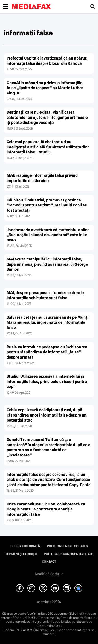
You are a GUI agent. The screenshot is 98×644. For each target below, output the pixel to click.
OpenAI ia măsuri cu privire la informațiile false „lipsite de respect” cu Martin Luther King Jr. (45, 88)
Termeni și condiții (21, 554)
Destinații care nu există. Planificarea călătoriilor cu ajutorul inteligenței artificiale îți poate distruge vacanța (47, 117)
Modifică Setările (49, 574)
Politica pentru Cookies (67, 546)
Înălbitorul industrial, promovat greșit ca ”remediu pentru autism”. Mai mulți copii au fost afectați (47, 205)
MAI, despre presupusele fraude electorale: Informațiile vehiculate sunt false (46, 295)
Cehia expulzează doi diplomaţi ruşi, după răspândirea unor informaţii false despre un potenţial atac (47, 415)
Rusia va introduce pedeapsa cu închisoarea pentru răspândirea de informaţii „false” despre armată (47, 352)
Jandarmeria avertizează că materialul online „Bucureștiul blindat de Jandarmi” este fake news (48, 235)
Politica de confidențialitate (68, 554)
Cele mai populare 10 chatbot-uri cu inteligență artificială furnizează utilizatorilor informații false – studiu (48, 147)
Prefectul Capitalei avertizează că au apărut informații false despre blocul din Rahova (47, 61)
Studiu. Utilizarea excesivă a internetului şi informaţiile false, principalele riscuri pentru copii (47, 382)
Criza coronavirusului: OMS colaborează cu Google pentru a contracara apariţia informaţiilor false (46, 509)
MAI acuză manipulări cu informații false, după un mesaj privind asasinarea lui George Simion (47, 264)
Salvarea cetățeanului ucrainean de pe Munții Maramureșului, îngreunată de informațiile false (48, 323)
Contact (49, 562)
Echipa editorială (25, 546)
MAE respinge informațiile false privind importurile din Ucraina (42, 178)
